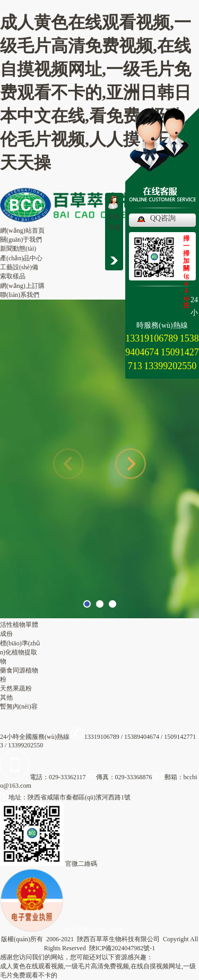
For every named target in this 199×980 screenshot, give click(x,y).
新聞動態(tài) (18, 249)
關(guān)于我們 (21, 240)
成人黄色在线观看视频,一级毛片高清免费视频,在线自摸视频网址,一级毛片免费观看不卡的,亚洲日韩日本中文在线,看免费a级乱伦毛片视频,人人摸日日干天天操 (96, 92)
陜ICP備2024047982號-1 (122, 948)
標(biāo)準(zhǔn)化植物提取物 (20, 652)
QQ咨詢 (163, 218)
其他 (6, 697)
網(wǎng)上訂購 (22, 286)
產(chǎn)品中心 (21, 258)
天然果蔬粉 (16, 688)
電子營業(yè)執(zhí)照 (62, 930)
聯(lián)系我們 (20, 295)
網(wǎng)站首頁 (22, 231)
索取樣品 (13, 276)
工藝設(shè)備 (19, 267)
